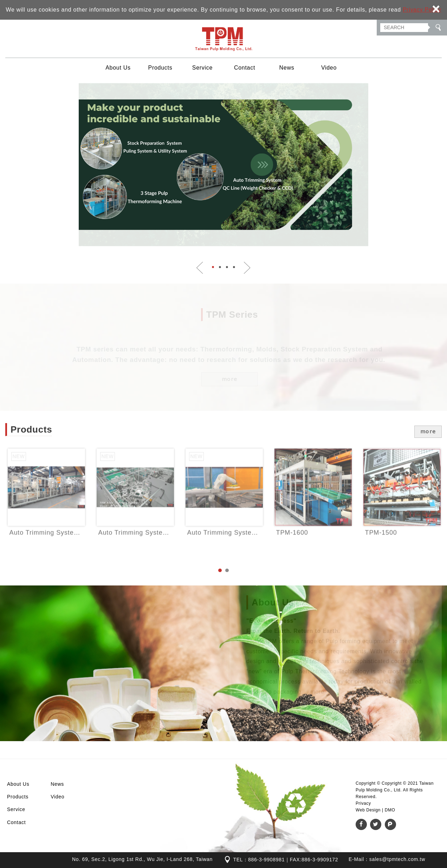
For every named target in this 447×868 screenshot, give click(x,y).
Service (202, 68)
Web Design (368, 810)
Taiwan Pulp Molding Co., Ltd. (223, 39)
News (287, 68)
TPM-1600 (313, 507)
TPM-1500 (402, 507)
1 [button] (213, 267)
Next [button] (247, 268)
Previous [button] (200, 268)
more (428, 431)
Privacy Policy (422, 10)
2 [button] (220, 267)
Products (160, 68)
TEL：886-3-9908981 (259, 860)
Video (329, 68)
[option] (223, 165)
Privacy (363, 803)
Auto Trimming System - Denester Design (46, 507)
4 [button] (234, 267)
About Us (118, 68)
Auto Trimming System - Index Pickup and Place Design (135, 507)
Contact (245, 68)
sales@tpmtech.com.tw (397, 859)
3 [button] (227, 267)
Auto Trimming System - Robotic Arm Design (224, 507)
